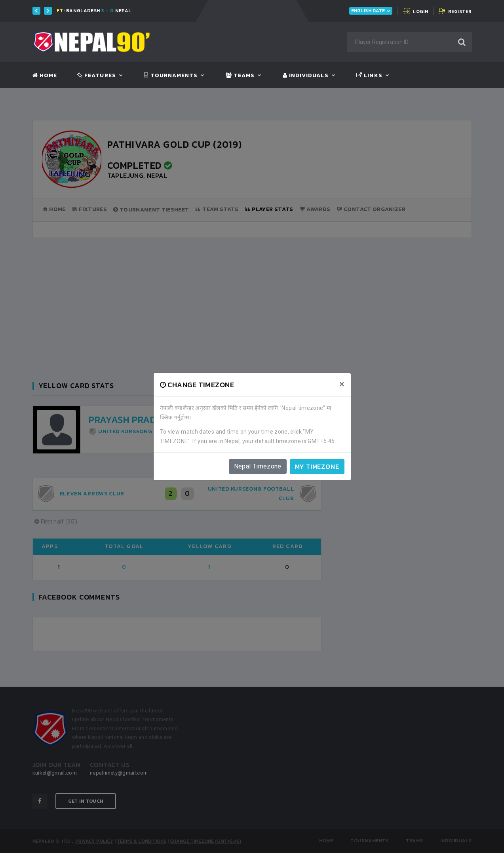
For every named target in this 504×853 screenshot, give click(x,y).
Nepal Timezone (258, 466)
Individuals (306, 76)
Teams (240, 76)
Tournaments (171, 76)
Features (96, 76)
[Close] (342, 384)
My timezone (317, 466)
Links (369, 76)
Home (45, 76)
